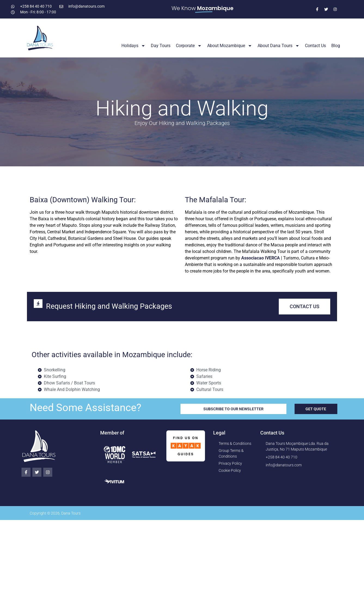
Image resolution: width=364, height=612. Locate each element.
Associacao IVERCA (261, 258)
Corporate (189, 46)
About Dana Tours (279, 46)
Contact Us (315, 46)
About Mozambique (230, 46)
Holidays (133, 46)
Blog (336, 46)
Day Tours (161, 46)
